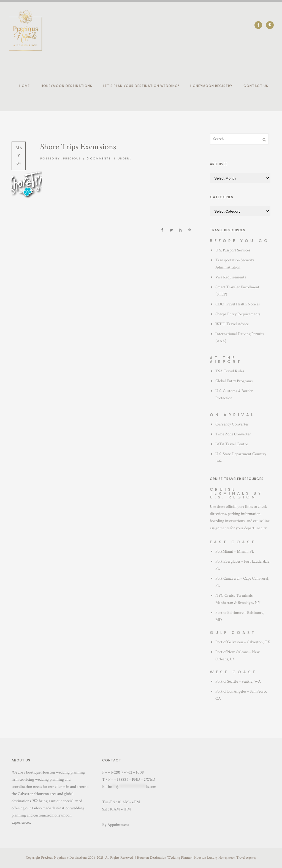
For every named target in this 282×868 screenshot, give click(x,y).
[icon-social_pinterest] (270, 25)
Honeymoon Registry (211, 86)
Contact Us (256, 86)
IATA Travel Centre (232, 444)
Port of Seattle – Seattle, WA (238, 681)
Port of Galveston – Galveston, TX (243, 642)
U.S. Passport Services (233, 250)
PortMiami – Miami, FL (235, 551)
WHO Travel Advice (232, 324)
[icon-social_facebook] (260, 25)
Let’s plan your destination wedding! (141, 86)
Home (25, 86)
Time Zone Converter (233, 434)
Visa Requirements (231, 277)
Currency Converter (232, 424)
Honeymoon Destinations (67, 86)
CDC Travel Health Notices (238, 304)
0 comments (99, 158)
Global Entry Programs (234, 381)
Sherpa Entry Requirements (238, 314)
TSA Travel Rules (230, 371)
